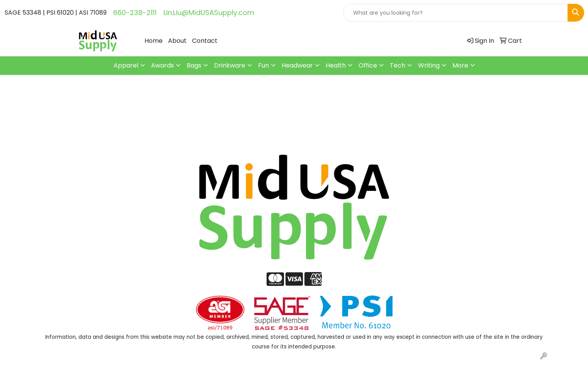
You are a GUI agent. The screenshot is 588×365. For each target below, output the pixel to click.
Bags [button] (194, 65)
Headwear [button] (297, 65)
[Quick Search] (455, 13)
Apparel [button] (126, 65)
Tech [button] (398, 65)
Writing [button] (429, 65)
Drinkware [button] (230, 65)
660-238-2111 (135, 13)
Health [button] (336, 65)
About (177, 41)
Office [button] (368, 65)
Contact (205, 41)
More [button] (460, 65)
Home (154, 41)
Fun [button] (263, 65)
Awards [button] (162, 65)
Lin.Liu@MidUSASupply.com (209, 13)
